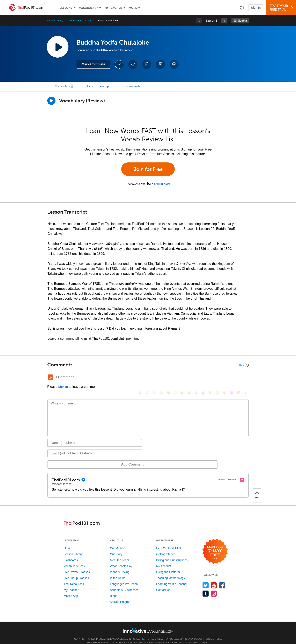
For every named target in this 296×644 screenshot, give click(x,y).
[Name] (95, 437)
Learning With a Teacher (172, 578)
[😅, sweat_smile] (189, 378)
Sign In (256, 8)
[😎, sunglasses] (168, 378)
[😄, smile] (140, 378)
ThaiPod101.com (173, 633)
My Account (164, 560)
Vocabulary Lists (74, 560)
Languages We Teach (124, 578)
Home (68, 542)
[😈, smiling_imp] (231, 378)
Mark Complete (93, 64)
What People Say (121, 560)
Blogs (114, 590)
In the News (118, 572)
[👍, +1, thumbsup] (245, 378)
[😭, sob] (203, 378)
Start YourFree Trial (282, 8)
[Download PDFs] (160, 64)
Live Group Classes (76, 572)
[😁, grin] (154, 378)
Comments (133, 86)
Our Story (116, 548)
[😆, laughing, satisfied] (182, 378)
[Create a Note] (147, 64)
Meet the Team (119, 554)
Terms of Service (190, 636)
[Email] (95, 447)
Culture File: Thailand (80, 21)
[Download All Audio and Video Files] (174, 64)
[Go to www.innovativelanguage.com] (148, 624)
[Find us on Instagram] (214, 587)
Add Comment (69, 458)
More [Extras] (133, 8)
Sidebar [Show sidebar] (242, 21)
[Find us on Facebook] (222, 579)
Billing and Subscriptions (172, 554)
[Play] (51, 101)
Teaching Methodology (171, 572)
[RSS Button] (50, 377)
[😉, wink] (196, 378)
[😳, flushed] (147, 378)
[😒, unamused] (161, 378)
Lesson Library (55, 21)
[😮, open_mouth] (224, 378)
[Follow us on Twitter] (206, 579)
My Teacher (113, 8)
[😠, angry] (175, 378)
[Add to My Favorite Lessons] (133, 64)
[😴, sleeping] (217, 378)
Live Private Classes (77, 566)
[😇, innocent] (210, 378)
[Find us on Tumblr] (206, 587)
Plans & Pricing (120, 566)
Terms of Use (213, 633)
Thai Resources (74, 578)
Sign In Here (162, 184)
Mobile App (71, 590)
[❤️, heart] (238, 378)
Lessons (66, 8)
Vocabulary (88, 8)
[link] (224, 21)
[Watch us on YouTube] (214, 579)
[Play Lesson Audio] (58, 47)
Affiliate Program (121, 596)
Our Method (118, 542)
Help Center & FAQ (169, 542)
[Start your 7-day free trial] (215, 545)
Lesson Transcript (98, 86)
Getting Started (166, 548)
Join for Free (148, 169)
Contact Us (163, 584)
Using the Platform (168, 566)
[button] (242, 7)
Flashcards (71, 554)
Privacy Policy (193, 633)
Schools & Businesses (124, 584)
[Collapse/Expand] (148, 365)
